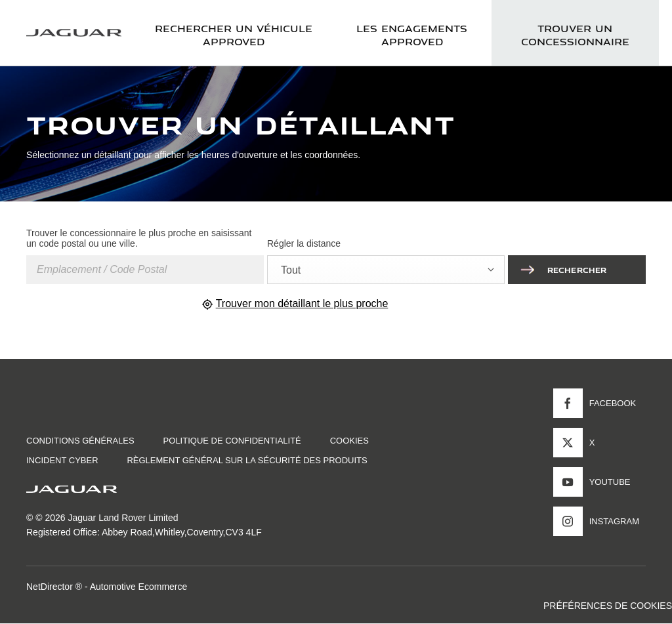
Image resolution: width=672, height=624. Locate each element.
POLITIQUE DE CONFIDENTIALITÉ (232, 441)
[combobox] (386, 270)
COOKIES (349, 441)
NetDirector (51, 587)
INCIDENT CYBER (62, 460)
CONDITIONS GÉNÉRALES (80, 441)
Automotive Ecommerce (139, 587)
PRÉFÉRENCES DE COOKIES (608, 606)
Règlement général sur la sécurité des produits (247, 460)
